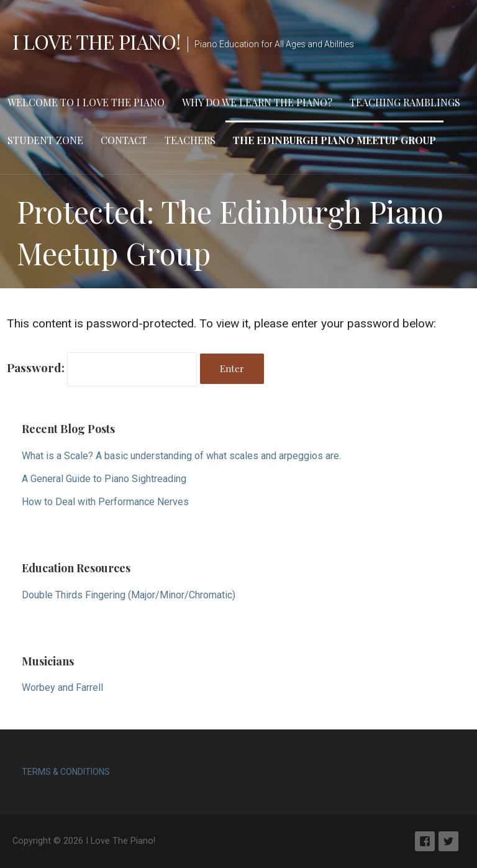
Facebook (425, 841)
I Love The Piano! (96, 41)
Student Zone (45, 140)
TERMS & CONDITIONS (66, 772)
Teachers (190, 140)
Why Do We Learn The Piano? (257, 102)
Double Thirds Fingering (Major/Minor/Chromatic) (129, 595)
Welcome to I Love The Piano (86, 102)
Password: (102, 367)
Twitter (448, 841)
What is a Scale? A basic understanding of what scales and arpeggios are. (181, 456)
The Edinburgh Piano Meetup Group (334, 140)
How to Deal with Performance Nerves (105, 502)
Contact (124, 140)
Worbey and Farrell (62, 688)
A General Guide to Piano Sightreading (104, 479)
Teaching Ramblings (405, 102)
